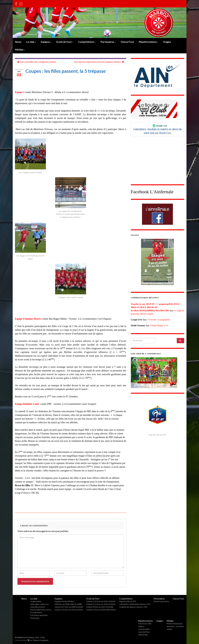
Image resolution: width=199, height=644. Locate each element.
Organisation (36, 601)
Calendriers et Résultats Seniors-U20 (135, 604)
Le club (31, 42)
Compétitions (87, 42)
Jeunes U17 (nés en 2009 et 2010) (69, 607)
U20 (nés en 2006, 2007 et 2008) (68, 604)
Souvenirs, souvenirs (175, 626)
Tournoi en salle (145, 624)
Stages (167, 42)
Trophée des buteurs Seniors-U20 (133, 607)
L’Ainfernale (143, 635)
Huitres (141, 626)
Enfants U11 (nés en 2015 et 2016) (101, 604)
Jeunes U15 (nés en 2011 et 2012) (69, 610)
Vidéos (170, 629)
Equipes (46, 42)
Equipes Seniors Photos (64, 601)
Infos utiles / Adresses (40, 604)
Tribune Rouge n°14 (159, 326)
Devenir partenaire (161, 601)
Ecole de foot (65, 42)
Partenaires (108, 42)
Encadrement (36, 612)
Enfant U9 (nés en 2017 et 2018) (100, 607)
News (18, 42)
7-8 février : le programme (159, 320)
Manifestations (149, 42)
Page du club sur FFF (128, 601)
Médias (20, 49)
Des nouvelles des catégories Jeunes (38, 62)
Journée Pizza (144, 632)
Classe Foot (127, 42)
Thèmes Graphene (41, 640)
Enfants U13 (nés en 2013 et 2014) (101, 601)
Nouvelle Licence (38, 607)
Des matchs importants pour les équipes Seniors (97, 62)
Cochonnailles (144, 629)
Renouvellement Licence (41, 610)
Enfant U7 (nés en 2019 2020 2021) (101, 610)
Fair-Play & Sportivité (39, 615)
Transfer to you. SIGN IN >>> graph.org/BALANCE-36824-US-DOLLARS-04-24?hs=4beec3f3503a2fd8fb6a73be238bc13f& (156, 307)
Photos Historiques (175, 624)
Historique (35, 618)
